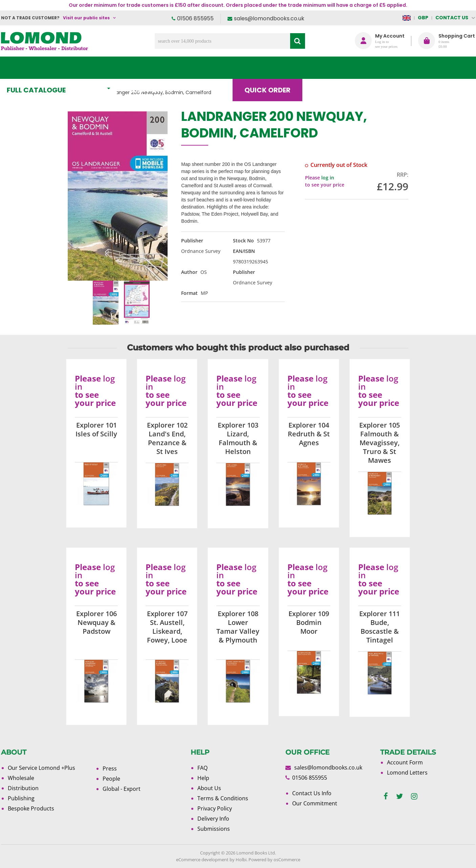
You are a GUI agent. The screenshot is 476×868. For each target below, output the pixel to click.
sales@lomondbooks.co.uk (269, 18)
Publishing (21, 798)
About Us (374, 68)
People (111, 779)
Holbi (241, 860)
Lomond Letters (407, 773)
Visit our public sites (86, 18)
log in (328, 178)
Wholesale (21, 778)
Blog (324, 68)
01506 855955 (195, 18)
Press (110, 768)
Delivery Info (213, 819)
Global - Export (122, 789)
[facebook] (386, 796)
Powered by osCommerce (274, 860)
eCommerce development (202, 860)
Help (203, 778)
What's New (152, 68)
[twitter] (399, 796)
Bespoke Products (31, 808)
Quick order (268, 68)
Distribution (23, 788)
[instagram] (414, 796)
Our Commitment (315, 803)
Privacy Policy (215, 808)
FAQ (202, 768)
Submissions (214, 829)
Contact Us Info (312, 793)
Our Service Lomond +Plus (41, 768)
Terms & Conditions (223, 798)
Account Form (405, 762)
